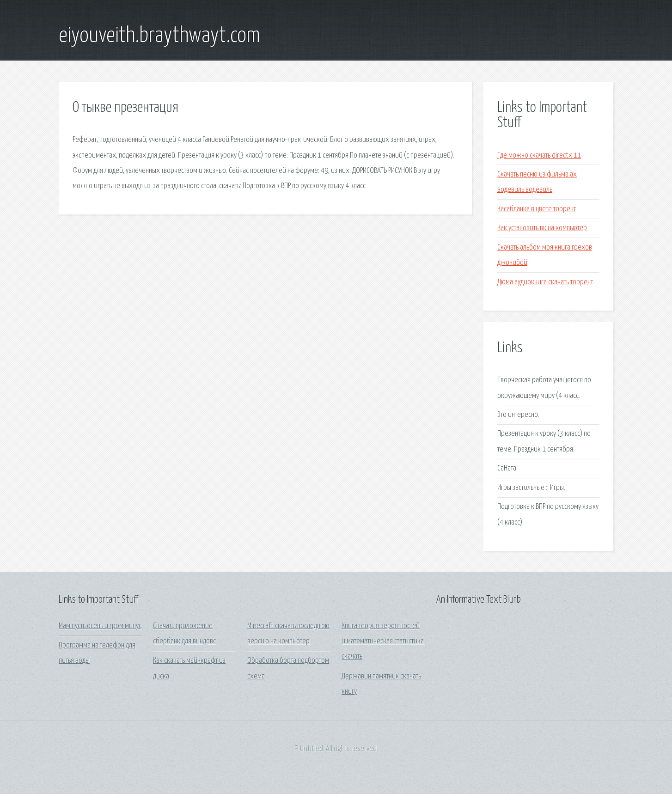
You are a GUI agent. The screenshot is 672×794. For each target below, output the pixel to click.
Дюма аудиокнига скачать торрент (545, 282)
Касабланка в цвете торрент (537, 209)
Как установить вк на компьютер (542, 228)
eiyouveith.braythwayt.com (159, 36)
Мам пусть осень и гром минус (100, 626)
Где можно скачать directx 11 (539, 156)
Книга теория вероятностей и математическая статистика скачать (383, 641)
